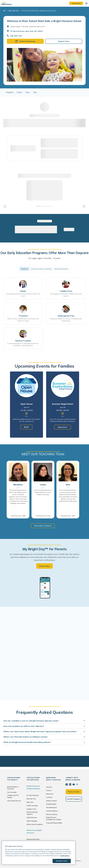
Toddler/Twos (66, 291)
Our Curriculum (12, 792)
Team (28, 92)
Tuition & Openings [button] (25, 41)
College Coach (31, 809)
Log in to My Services (14, 801)
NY (4, 11)
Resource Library (52, 814)
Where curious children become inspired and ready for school (23, 320)
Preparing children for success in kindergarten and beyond (66, 320)
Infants (23, 291)
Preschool (23, 316)
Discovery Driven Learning (41, 269)
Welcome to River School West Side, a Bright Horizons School (44, 21)
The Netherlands (52, 808)
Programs (10, 92)
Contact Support (74, 799)
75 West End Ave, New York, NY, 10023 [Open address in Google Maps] (26, 31)
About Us (49, 787)
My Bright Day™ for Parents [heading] (45, 549)
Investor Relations (52, 811)
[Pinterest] (77, 784)
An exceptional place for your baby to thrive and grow (23, 295)
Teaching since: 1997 (68, 516)
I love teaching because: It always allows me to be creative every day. (43, 492)
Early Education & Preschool (13, 788)
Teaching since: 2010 (43, 516)
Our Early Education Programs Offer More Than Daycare (44, 253)
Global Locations (52, 801)
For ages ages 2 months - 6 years (45, 258)
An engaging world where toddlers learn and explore (66, 295)
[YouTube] (74, 784)
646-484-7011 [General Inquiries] (16, 36)
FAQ (35, 92)
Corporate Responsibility (54, 823)
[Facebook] (67, 784)
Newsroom (50, 794)
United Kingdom (51, 804)
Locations (49, 797)
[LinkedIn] (70, 784)
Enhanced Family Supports (32, 813)
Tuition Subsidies (32, 821)
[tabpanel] (26, 405)
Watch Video (45, 566)
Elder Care (30, 802)
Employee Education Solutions (33, 840)
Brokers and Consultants (35, 824)
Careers (49, 790)
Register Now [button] (64, 41)
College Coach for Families (13, 796)
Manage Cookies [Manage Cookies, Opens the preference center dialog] (62, 861)
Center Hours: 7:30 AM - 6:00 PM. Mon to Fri (27, 27)
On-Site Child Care (33, 795)
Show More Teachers (43, 526)
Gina (68, 485)
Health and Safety (61, 269)
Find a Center (74, 792)
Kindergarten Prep (66, 316)
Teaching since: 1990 (18, 516)
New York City (14, 11)
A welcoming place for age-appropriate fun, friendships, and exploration (23, 345)
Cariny (43, 485)
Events (19, 92)
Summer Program (23, 341)
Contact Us (76, 3)
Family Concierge (32, 806)
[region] (44, 92)
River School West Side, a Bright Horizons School (39, 11)
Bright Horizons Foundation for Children (54, 818)
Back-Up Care (31, 799)
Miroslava (18, 485)
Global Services (32, 818)
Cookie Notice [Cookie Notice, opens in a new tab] (65, 856)
